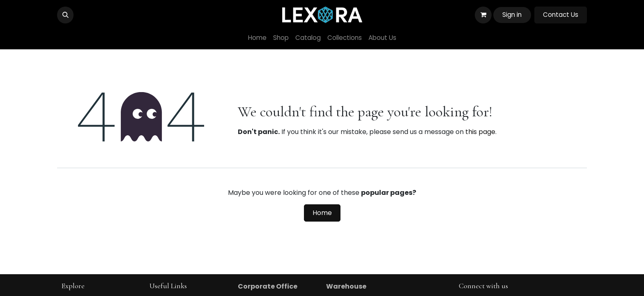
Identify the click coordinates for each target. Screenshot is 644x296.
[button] (65, 15)
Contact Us (561, 15)
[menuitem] (257, 38)
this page (480, 132)
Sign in (512, 15)
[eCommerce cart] (483, 15)
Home (322, 213)
